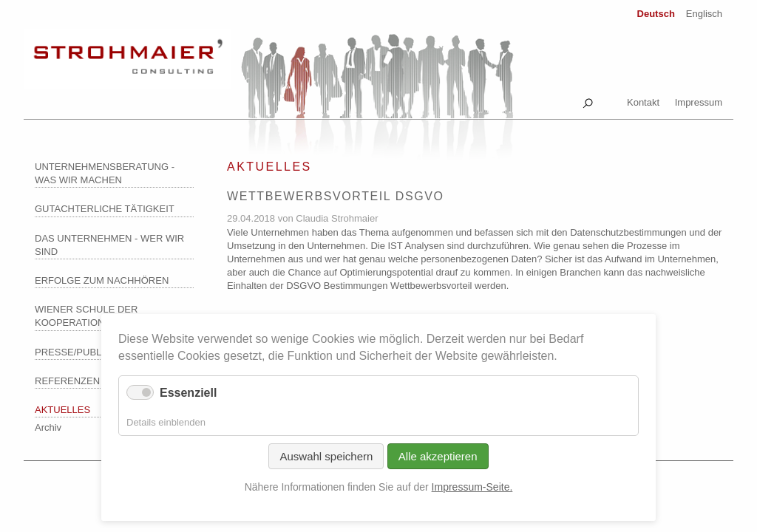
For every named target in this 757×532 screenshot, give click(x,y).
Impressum (699, 102)
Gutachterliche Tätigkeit (105, 209)
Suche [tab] (588, 100)
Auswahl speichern (326, 456)
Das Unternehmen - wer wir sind (109, 245)
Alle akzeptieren (438, 456)
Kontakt (643, 102)
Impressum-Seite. (472, 487)
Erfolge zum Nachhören (102, 280)
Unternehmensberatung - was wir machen (105, 173)
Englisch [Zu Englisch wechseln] (704, 14)
